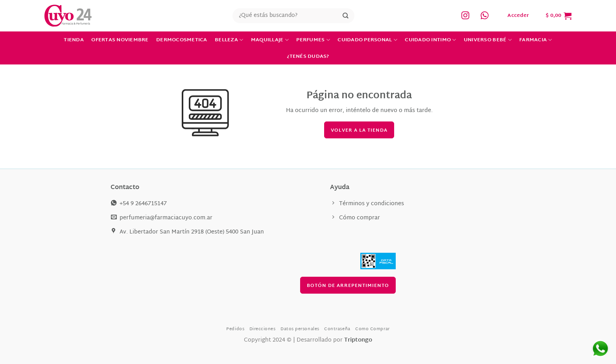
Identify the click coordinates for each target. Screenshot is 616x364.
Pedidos (235, 329)
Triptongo (358, 340)
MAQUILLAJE (270, 40)
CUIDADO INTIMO (430, 40)
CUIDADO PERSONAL (367, 40)
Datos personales (300, 329)
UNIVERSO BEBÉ (488, 40)
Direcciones (263, 329)
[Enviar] (346, 16)
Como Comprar (373, 329)
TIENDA (74, 40)
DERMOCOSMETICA (182, 40)
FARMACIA (536, 40)
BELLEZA (229, 40)
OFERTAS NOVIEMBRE (120, 40)
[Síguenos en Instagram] (465, 16)
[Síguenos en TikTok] (485, 16)
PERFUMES (313, 40)
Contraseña (337, 329)
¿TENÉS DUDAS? (308, 57)
